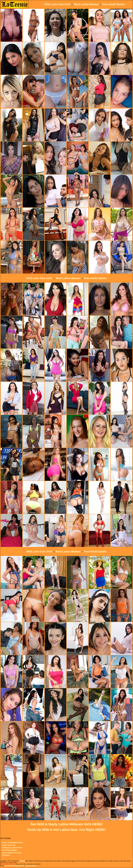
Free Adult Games (113, 4)
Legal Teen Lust (9, 845)
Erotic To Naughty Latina (12, 842)
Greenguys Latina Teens (12, 848)
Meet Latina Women (86, 4)
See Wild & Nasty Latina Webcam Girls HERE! (66, 824)
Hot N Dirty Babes (9, 850)
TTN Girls (6, 855)
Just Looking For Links (12, 853)
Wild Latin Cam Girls (57, 4)
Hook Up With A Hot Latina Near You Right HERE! (66, 830)
